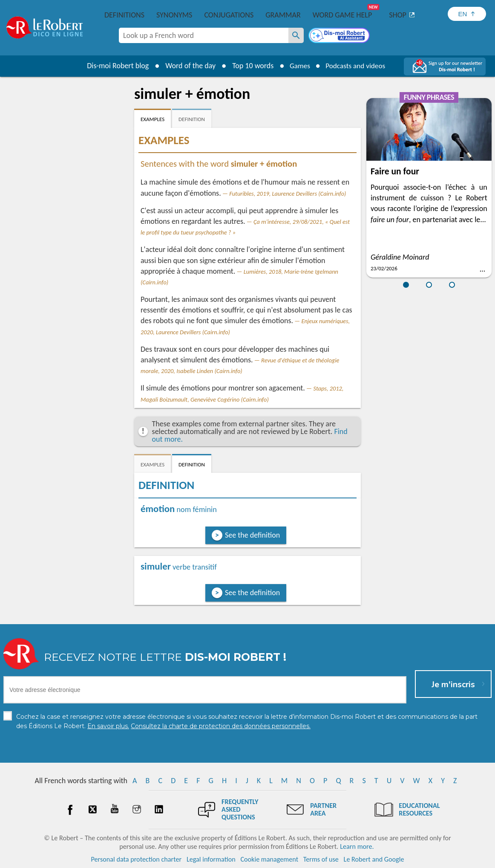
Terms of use (321, 859)
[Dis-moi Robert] (340, 36)
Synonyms (174, 15)
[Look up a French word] (296, 35)
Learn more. (357, 846)
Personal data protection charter (137, 859)
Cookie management (269, 859)
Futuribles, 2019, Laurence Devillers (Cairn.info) (288, 194)
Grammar (283, 15)
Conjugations (229, 15)
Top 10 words (250, 66)
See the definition (252, 535)
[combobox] (204, 35)
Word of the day (187, 66)
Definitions (124, 15)
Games (298, 66)
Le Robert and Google (374, 859)
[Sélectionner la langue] (467, 14)
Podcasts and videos (356, 66)
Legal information (211, 859)
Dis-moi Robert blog (115, 66)
